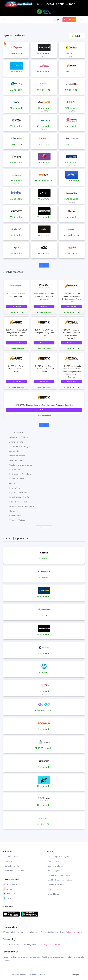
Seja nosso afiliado (52, 945)
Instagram (9, 889)
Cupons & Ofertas (56, 866)
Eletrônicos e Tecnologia (18, 474)
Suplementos (13, 516)
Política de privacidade (14, 871)
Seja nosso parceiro (75, 932)
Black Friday (53, 889)
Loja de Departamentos (18, 492)
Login (57, 20)
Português (75, 974)
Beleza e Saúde (15, 460)
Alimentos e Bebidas (17, 437)
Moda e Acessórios (16, 502)
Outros (10, 511)
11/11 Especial (14, 433)
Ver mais (44, 265)
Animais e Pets (14, 442)
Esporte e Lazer (15, 479)
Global (76, 36)
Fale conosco (10, 885)
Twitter (7, 898)
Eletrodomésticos (15, 469)
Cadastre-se (69, 20)
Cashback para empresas (59, 875)
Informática (13, 488)
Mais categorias (44, 528)
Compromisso (54, 861)
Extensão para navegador (59, 857)
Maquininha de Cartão (17, 497)
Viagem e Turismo (15, 520)
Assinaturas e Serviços (18, 446)
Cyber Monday (54, 894)
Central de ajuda (12, 866)
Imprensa (9, 861)
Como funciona (11, 857)
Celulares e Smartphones (19, 465)
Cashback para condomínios (60, 880)
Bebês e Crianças (15, 456)
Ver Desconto (16, 307)
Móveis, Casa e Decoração (20, 506)
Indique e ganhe (55, 871)
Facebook (9, 894)
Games (11, 483)
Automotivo (13, 451)
